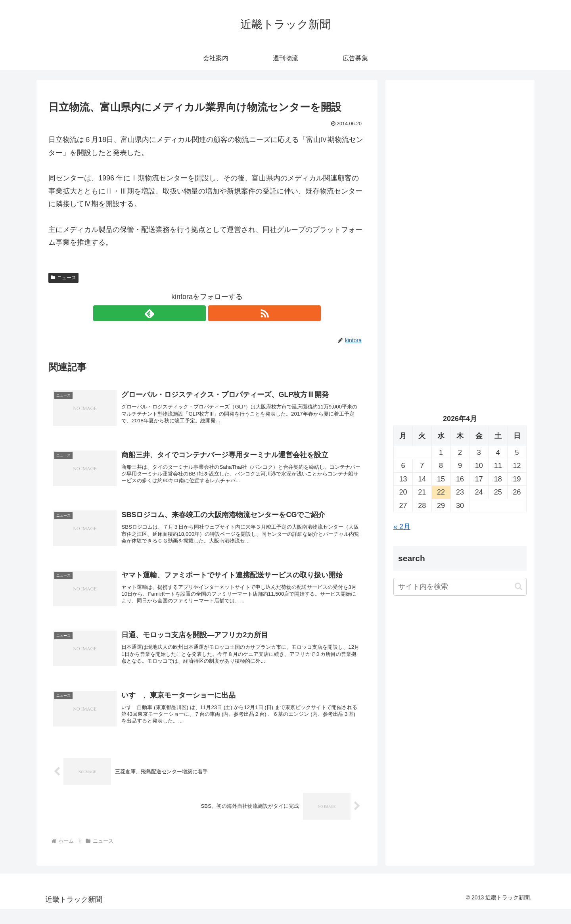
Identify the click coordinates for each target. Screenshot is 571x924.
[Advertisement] (460, 169)
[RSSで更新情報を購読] (216, 313)
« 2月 (402, 527)
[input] (460, 587)
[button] (518, 586)
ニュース (63, 278)
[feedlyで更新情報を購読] (198, 313)
